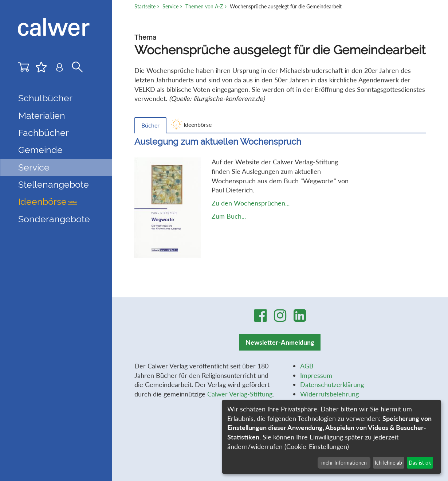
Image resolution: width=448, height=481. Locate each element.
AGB (307, 366)
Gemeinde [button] (40, 150)
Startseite (145, 6)
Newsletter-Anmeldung (280, 342)
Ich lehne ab (388, 463)
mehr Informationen (344, 463)
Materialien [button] (42, 116)
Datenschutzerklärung (332, 384)
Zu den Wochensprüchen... (251, 203)
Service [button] (34, 167)
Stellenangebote (54, 185)
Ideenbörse (48, 202)
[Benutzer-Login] (60, 69)
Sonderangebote (54, 219)
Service (170, 6)
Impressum (316, 375)
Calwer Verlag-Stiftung (240, 394)
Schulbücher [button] (45, 98)
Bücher (150, 125)
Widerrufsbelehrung (329, 394)
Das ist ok (420, 463)
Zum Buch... (229, 216)
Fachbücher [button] (44, 133)
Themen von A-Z (204, 6)
